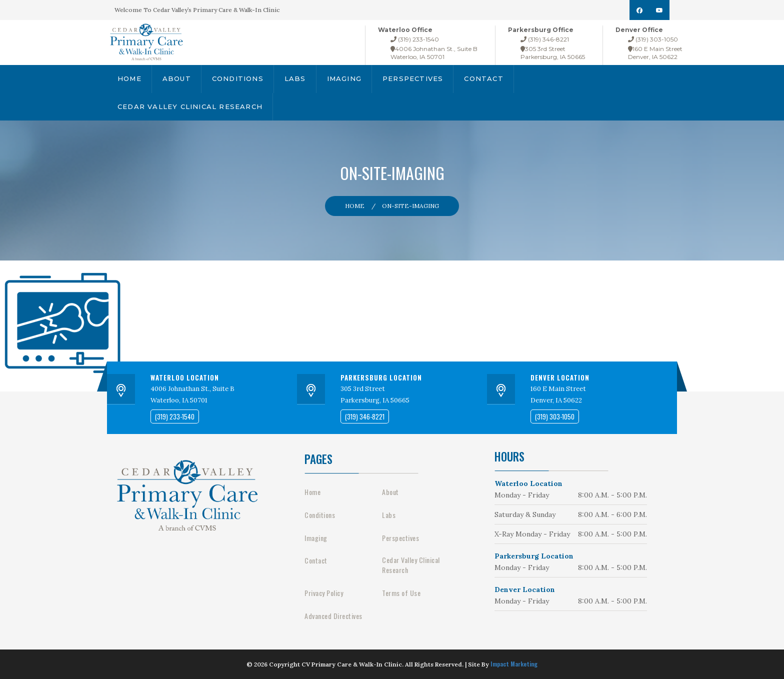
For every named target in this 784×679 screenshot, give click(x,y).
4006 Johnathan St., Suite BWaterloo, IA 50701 (434, 53)
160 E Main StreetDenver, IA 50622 (655, 53)
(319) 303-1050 (653, 39)
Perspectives (413, 78)
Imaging (344, 78)
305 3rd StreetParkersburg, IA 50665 (553, 53)
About (177, 78)
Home (129, 78)
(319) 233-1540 (415, 39)
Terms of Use (401, 593)
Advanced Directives (333, 616)
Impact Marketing (514, 664)
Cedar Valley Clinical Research (190, 106)
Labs (295, 78)
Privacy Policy (324, 593)
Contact (483, 78)
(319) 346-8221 (545, 39)
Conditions (238, 78)
